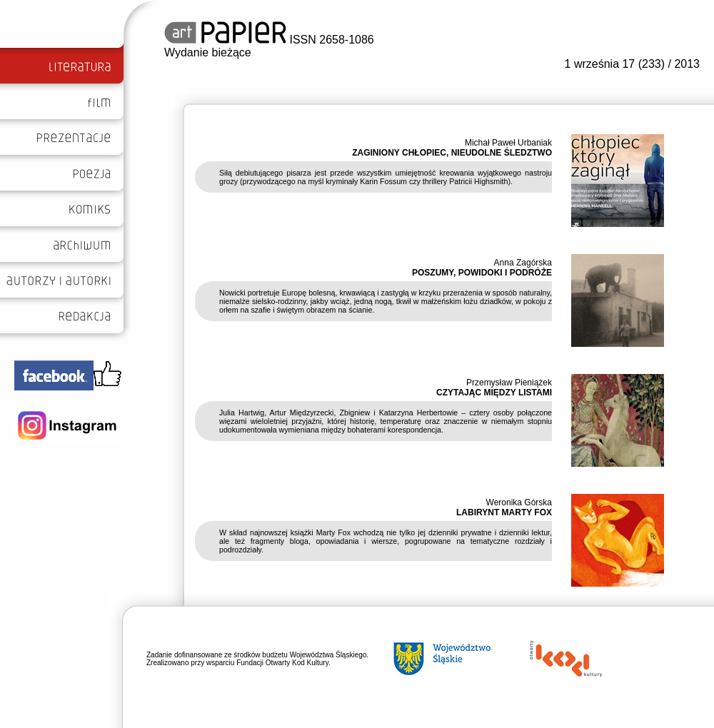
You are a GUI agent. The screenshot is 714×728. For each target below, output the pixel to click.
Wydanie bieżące (208, 52)
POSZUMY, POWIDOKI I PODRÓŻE (482, 273)
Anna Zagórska (523, 263)
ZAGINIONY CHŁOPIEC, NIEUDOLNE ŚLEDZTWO (452, 153)
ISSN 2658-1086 (269, 40)
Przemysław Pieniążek (509, 383)
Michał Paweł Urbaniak (508, 143)
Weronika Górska (519, 502)
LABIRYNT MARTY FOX (504, 512)
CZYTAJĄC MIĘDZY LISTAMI (494, 393)
